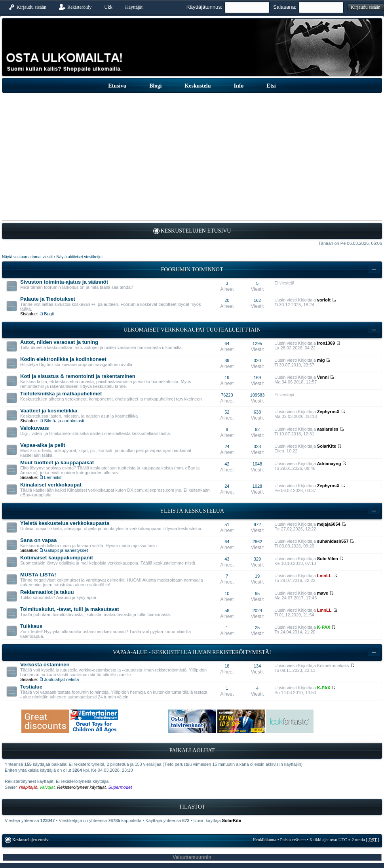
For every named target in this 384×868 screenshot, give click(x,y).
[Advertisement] (192, 158)
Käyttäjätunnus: (204, 7)
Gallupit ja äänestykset (66, 550)
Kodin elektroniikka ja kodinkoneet (63, 359)
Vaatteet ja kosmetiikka (49, 411)
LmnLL (324, 576)
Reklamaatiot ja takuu (47, 592)
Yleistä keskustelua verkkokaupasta (65, 523)
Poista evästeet (293, 839)
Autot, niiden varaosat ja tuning (59, 342)
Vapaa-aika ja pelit (43, 445)
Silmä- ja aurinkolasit (64, 421)
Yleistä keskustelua (192, 511)
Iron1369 (326, 343)
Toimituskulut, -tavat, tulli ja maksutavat (70, 609)
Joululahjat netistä (61, 679)
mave (323, 593)
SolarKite (327, 446)
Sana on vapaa (38, 540)
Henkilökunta (264, 839)
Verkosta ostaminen (45, 665)
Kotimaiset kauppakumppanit (57, 558)
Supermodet (120, 787)
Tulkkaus (31, 626)
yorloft (324, 300)
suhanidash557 (333, 541)
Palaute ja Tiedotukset (48, 299)
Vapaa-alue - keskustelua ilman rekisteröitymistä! (192, 652)
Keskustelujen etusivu (196, 231)
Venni (323, 377)
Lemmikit (53, 477)
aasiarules (328, 429)
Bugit (49, 314)
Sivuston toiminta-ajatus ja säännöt (64, 282)
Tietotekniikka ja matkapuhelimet (61, 394)
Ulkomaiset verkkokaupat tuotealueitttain (192, 330)
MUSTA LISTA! (38, 575)
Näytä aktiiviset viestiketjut (79, 257)
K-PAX (324, 627)
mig (321, 360)
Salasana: (285, 7)
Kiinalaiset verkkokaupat (51, 485)
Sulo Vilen (328, 559)
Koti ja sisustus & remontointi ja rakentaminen (78, 376)
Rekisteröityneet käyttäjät (81, 787)
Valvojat (47, 787)
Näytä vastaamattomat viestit (27, 257)
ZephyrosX (328, 412)
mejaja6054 (329, 524)
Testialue (31, 687)
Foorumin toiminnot (192, 270)
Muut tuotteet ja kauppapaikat (57, 463)
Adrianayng (329, 464)
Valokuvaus (35, 428)
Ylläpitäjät (28, 787)
